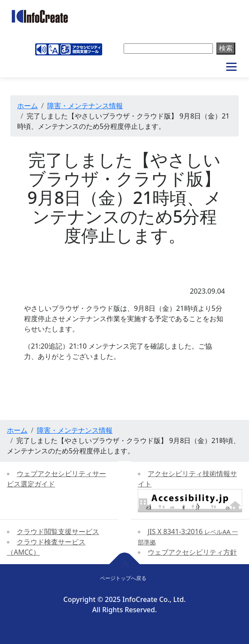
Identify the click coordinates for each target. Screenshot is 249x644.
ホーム (27, 106)
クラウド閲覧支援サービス (58, 532)
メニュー (231, 67)
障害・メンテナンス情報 (85, 106)
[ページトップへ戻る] (125, 564)
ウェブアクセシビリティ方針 (192, 552)
